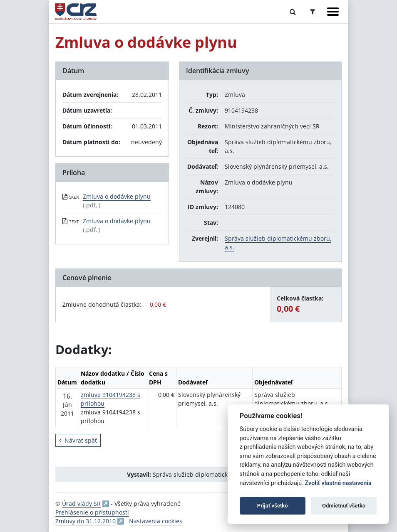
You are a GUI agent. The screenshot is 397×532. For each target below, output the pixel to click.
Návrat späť (78, 440)
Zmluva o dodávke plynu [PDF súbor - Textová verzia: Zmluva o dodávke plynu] (117, 221)
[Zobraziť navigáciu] (333, 12)
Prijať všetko (273, 506)
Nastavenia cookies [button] (156, 521)
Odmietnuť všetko (344, 506)
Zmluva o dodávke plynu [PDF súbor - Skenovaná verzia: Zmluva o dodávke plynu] (117, 196)
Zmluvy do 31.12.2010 (86, 521)
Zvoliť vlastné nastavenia (338, 483)
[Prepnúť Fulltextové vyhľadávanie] (293, 12)
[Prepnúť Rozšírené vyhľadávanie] (313, 12)
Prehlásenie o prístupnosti (92, 512)
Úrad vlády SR (81, 504)
